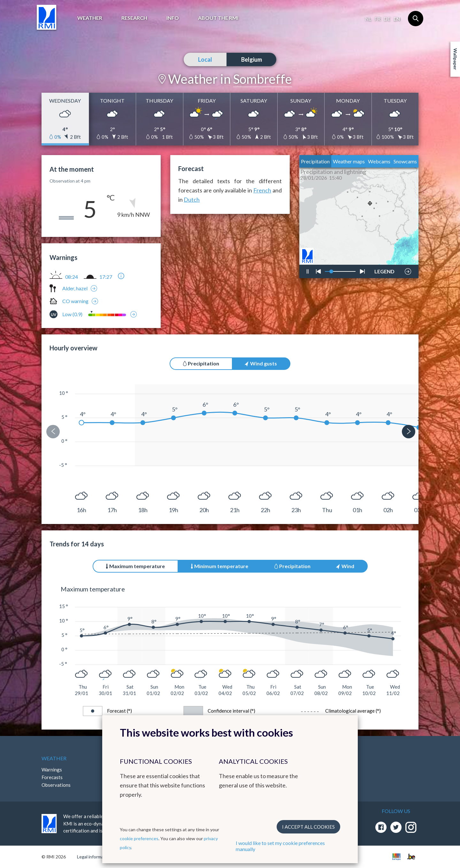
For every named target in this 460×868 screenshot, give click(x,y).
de (387, 19)
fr (377, 19)
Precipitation (315, 161)
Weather (90, 18)
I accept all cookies (308, 827)
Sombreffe (263, 79)
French (262, 190)
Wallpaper (455, 59)
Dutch (192, 199)
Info (173, 18)
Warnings (52, 770)
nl (368, 19)
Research (134, 18)
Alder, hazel (75, 288)
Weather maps (349, 161)
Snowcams (405, 161)
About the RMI (218, 18)
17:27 (106, 277)
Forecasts (52, 777)
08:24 (72, 277)
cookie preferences (139, 838)
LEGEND (384, 270)
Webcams (379, 161)
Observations (56, 785)
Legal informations (95, 857)
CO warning (75, 301)
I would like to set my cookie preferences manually (280, 846)
